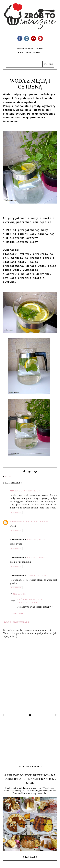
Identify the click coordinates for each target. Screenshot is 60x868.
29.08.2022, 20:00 (27, 603)
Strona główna (25, 49)
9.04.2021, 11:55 (36, 539)
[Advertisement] (30, 741)
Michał (15, 491)
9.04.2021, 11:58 (36, 558)
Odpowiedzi (19, 594)
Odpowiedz (16, 512)
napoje (8, 476)
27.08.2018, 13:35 (30, 491)
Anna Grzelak (20, 521)
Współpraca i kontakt (30, 52)
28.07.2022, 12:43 (37, 576)
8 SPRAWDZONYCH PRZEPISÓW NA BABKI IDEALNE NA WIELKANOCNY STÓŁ (30, 779)
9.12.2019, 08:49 (39, 521)
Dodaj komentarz (17, 622)
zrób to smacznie (30, 599)
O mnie (40, 49)
